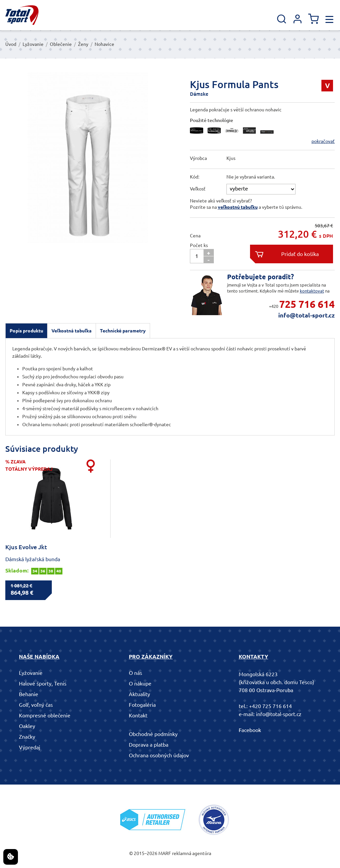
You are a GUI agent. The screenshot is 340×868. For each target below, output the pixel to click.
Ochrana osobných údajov (159, 755)
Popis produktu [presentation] (26, 331)
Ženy (83, 44)
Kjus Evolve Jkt (26, 547)
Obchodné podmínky (153, 734)
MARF (165, 853)
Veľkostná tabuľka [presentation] (72, 331)
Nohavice (104, 44)
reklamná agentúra (192, 853)
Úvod (11, 44)
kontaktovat (312, 291)
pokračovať (323, 141)
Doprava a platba (149, 745)
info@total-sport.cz (306, 315)
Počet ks (199, 245)
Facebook (250, 730)
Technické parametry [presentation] (123, 331)
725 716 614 (307, 304)
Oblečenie (61, 44)
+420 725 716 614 (270, 706)
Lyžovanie (33, 44)
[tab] (26, 331)
